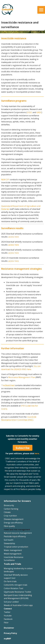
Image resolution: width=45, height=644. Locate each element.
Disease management (14, 519)
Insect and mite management (17, 529)
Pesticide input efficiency (15, 536)
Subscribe (23, 448)
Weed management (13, 554)
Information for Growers (17, 501)
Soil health (9, 540)
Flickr (6, 623)
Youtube (8, 616)
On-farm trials (10, 581)
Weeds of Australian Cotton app (18, 605)
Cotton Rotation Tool (13, 588)
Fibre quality (9, 526)
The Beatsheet (8, 385)
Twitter (7, 612)
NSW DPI (5, 180)
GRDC (39, 112)
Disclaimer (9, 628)
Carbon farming (11, 509)
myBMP (7, 639)
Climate (7, 512)
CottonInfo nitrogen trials (16, 585)
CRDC (30, 112)
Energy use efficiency (13, 523)
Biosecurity (9, 505)
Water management (13, 550)
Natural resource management (18, 533)
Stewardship (9, 543)
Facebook (8, 619)
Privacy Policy (10, 633)
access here (13, 237)
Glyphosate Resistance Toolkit (17, 592)
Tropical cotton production (16, 547)
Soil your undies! (11, 602)
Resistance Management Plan (22, 377)
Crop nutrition (10, 516)
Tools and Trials (12, 564)
